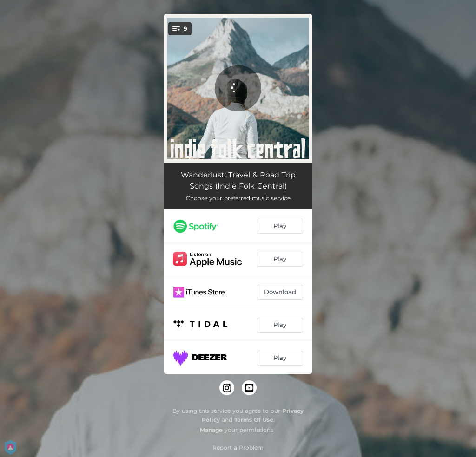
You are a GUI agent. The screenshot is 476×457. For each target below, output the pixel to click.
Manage (211, 430)
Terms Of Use (254, 420)
